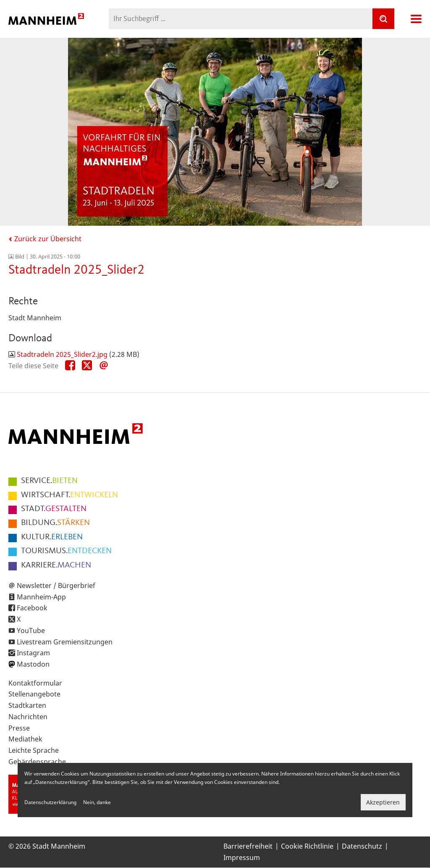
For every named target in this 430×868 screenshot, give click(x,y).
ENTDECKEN (66, 551)
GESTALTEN (54, 509)
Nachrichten (28, 717)
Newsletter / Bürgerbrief (56, 586)
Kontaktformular (35, 683)
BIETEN (49, 481)
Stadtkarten (27, 705)
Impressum (242, 857)
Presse (19, 728)
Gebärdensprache (37, 762)
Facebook (32, 608)
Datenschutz (362, 846)
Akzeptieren (383, 802)
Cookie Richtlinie (307, 846)
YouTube (31, 631)
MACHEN (56, 565)
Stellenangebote (34, 694)
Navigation (416, 19)
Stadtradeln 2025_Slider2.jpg (62, 354)
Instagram (33, 653)
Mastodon (33, 664)
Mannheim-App (41, 597)
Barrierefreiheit (248, 846)
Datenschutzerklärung (50, 802)
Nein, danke (97, 802)
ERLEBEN (52, 537)
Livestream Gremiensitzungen (65, 642)
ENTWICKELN (69, 495)
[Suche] (383, 19)
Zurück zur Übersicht (45, 239)
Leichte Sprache (34, 750)
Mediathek (25, 739)
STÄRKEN (55, 523)
